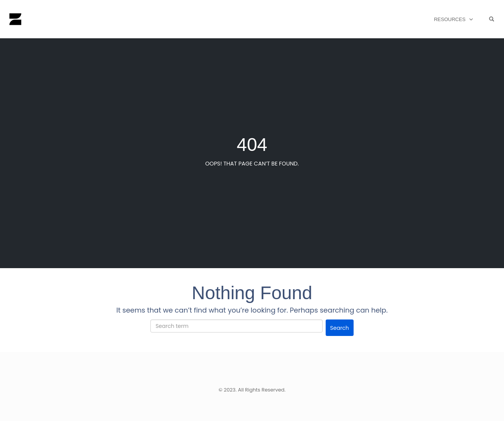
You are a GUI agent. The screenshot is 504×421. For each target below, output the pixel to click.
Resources (450, 19)
